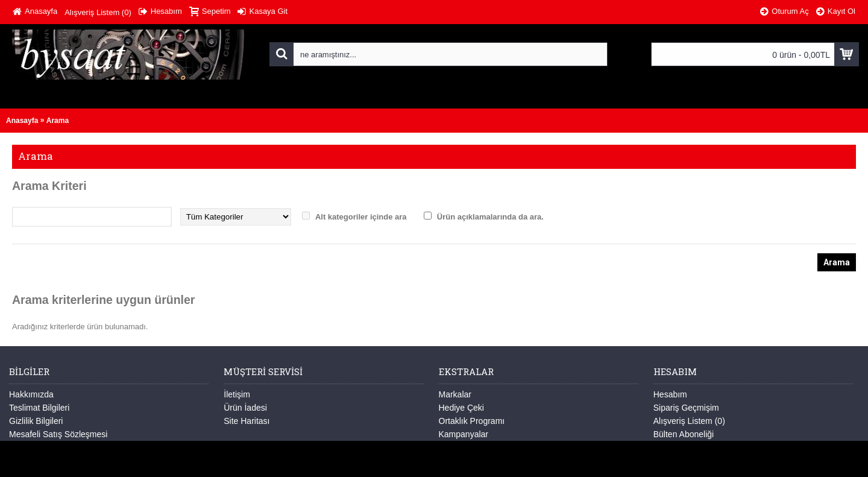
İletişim (237, 394)
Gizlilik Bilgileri (36, 421)
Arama (58, 121)
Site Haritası (247, 421)
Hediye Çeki (461, 408)
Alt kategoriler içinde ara (361, 217)
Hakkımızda (31, 394)
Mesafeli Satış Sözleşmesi (58, 434)
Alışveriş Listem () (689, 421)
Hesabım (670, 394)
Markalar (455, 394)
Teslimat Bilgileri (39, 408)
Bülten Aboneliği (684, 434)
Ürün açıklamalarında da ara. (490, 217)
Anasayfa (22, 121)
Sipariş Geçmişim (686, 408)
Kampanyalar (464, 434)
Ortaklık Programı (472, 421)
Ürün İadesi (245, 408)
